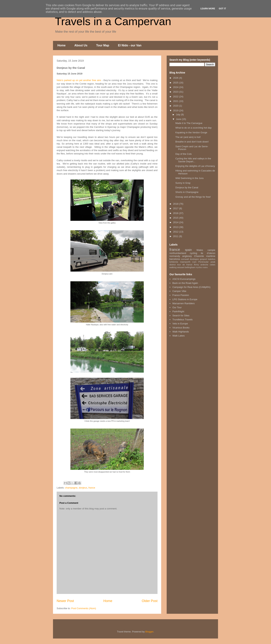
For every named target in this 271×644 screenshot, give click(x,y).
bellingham (190, 267)
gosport (203, 259)
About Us (81, 45)
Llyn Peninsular (200, 262)
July (178, 115)
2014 (176, 222)
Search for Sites (181, 315)
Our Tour (177, 307)
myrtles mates (202, 267)
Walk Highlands (181, 332)
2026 (176, 78)
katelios (212, 259)
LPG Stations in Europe (185, 299)
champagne (71, 488)
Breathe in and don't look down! (192, 142)
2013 (176, 227)
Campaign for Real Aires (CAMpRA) (191, 287)
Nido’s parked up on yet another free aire (79, 80)
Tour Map (103, 45)
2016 (176, 213)
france (92, 488)
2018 (176, 204)
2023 (176, 92)
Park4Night (178, 311)
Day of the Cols (183, 154)
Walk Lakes (178, 336)
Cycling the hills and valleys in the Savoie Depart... (193, 160)
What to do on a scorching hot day (193, 128)
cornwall (185, 259)
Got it (222, 9)
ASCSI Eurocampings (184, 279)
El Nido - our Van (130, 45)
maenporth (185, 262)
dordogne (194, 259)
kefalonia (174, 262)
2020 (176, 106)
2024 (176, 87)
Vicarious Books (181, 328)
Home (61, 45)
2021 (176, 101)
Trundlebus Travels (182, 320)
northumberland (178, 253)
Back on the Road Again (185, 283)
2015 (176, 218)
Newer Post (65, 601)
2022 (176, 97)
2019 (176, 110)
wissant (181, 267)
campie (211, 250)
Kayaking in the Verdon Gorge (191, 132)
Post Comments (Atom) (84, 608)
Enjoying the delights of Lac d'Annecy (195, 166)
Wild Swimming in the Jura (189, 178)
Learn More (208, 9)
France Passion (181, 295)
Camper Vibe (179, 291)
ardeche (204, 265)
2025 (176, 83)
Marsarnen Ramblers (183, 303)
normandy (175, 256)
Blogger (149, 632)
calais (213, 265)
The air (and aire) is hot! (188, 137)
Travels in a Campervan (113, 21)
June (179, 119)
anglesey (187, 256)
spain (188, 250)
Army (196, 265)
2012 (176, 232)
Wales (200, 250)
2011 (176, 236)
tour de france (185, 265)
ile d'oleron (208, 253)
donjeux (83, 488)
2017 (176, 208)
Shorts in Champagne (187, 192)
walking (173, 267)
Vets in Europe (180, 324)
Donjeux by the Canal (187, 187)
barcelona (175, 259)
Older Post (150, 601)
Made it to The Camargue (189, 123)
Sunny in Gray (183, 183)
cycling (193, 253)
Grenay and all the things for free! (193, 197)
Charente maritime (205, 256)
